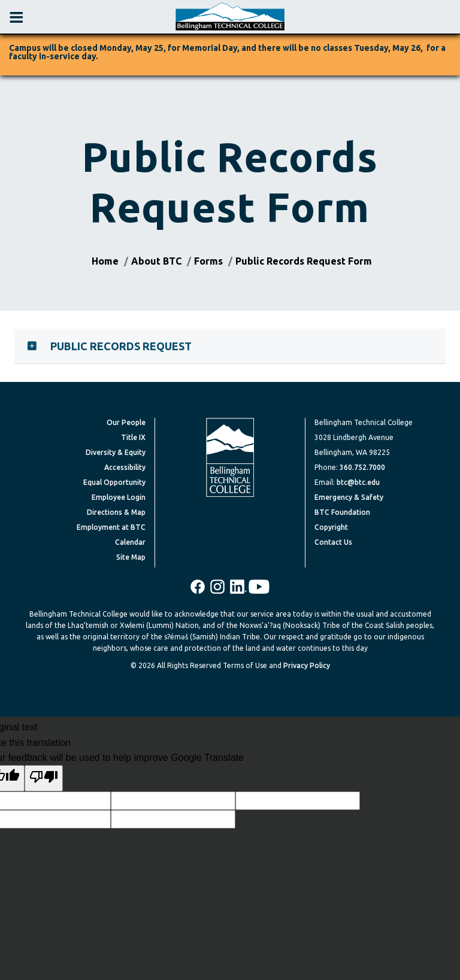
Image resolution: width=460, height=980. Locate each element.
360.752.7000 (362, 467)
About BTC (156, 261)
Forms (208, 261)
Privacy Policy (307, 665)
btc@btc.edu (358, 482)
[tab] (230, 346)
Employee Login (119, 497)
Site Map (131, 557)
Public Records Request (121, 346)
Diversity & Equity (116, 452)
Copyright (331, 527)
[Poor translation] (44, 778)
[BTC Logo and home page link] (230, 17)
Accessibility (125, 467)
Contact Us (333, 542)
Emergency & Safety (349, 497)
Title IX (133, 437)
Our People (126, 422)
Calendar (130, 542)
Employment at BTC (111, 527)
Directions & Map (116, 512)
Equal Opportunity (114, 482)
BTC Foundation (342, 512)
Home (105, 261)
